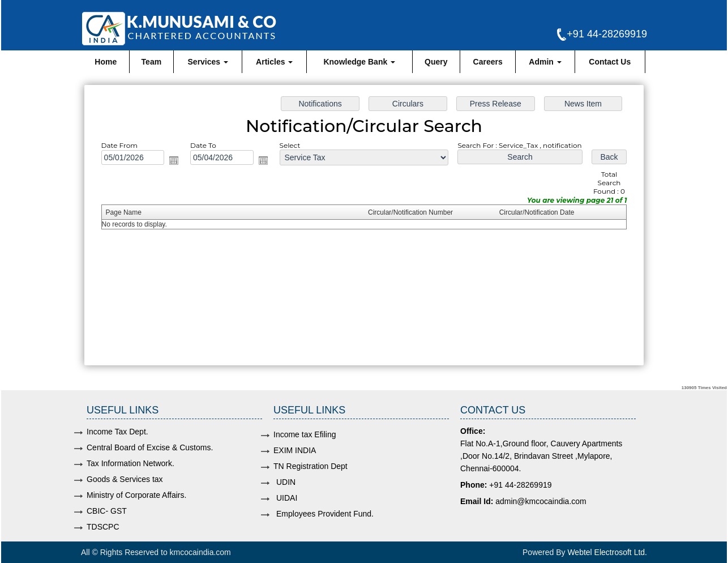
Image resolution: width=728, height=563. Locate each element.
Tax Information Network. (130, 463)
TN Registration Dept (311, 466)
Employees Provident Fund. (325, 514)
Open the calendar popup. (177, 161)
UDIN (286, 482)
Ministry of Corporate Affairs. (136, 495)
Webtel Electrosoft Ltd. (607, 552)
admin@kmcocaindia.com (541, 501)
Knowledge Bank (359, 62)
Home (106, 62)
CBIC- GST (107, 511)
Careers (488, 62)
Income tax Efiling (305, 434)
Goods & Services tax (125, 479)
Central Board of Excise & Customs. (150, 447)
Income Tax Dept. (117, 432)
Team (152, 62)
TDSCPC (103, 527)
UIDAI (287, 498)
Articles (274, 62)
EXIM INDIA (295, 450)
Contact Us (610, 62)
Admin (545, 62)
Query (436, 62)
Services (208, 62)
